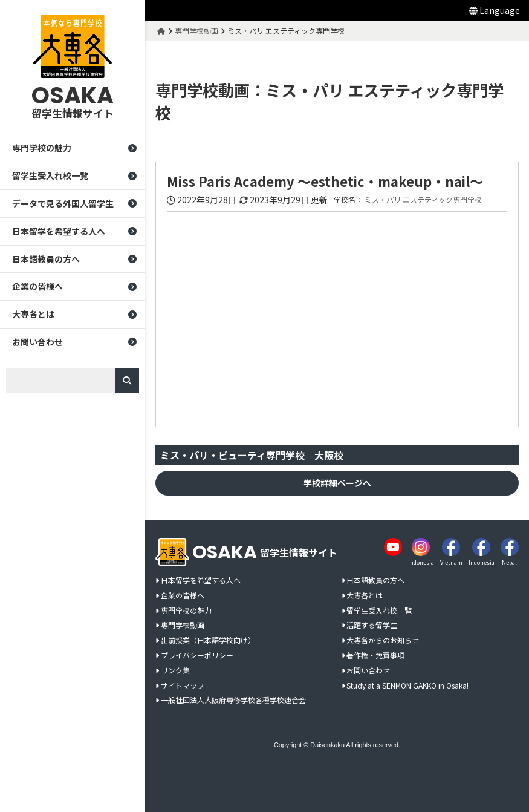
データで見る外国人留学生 (63, 203)
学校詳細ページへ (337, 483)
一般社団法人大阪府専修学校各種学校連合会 (233, 700)
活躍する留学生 (372, 625)
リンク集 (175, 671)
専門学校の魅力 (42, 148)
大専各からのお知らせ (383, 640)
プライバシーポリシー (197, 656)
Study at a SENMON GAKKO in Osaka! (407, 686)
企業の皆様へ (37, 286)
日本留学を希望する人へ (59, 231)
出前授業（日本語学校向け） (208, 640)
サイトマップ (183, 686)
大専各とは (33, 314)
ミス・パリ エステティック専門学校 (423, 200)
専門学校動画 (183, 625)
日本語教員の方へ (46, 259)
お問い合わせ (37, 342)
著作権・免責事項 (375, 656)
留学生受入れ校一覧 (50, 175)
